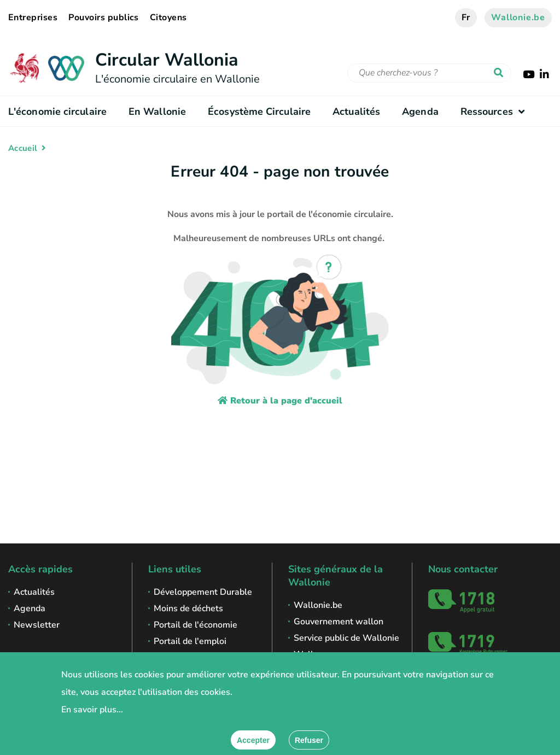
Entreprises (33, 17)
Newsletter (37, 625)
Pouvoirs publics (104, 17)
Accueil (23, 148)
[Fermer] (309, 740)
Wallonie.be (518, 17)
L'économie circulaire (57, 112)
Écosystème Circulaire (259, 112)
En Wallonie (157, 112)
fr (466, 17)
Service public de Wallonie (346, 638)
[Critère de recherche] (429, 73)
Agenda (420, 112)
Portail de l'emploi (190, 641)
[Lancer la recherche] (501, 73)
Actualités (356, 112)
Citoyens (168, 17)
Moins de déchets (188, 608)
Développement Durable (203, 592)
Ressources (495, 112)
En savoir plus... (92, 710)
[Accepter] (253, 740)
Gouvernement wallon (339, 622)
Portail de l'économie (196, 625)
